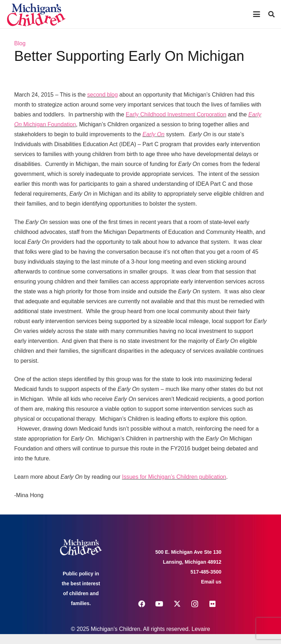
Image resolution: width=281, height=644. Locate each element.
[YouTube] (159, 604)
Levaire (201, 629)
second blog (102, 95)
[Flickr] (213, 604)
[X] (177, 604)
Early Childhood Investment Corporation (176, 114)
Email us (211, 582)
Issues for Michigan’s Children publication (174, 477)
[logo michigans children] (36, 14)
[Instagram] (195, 604)
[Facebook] (142, 604)
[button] (257, 14)
